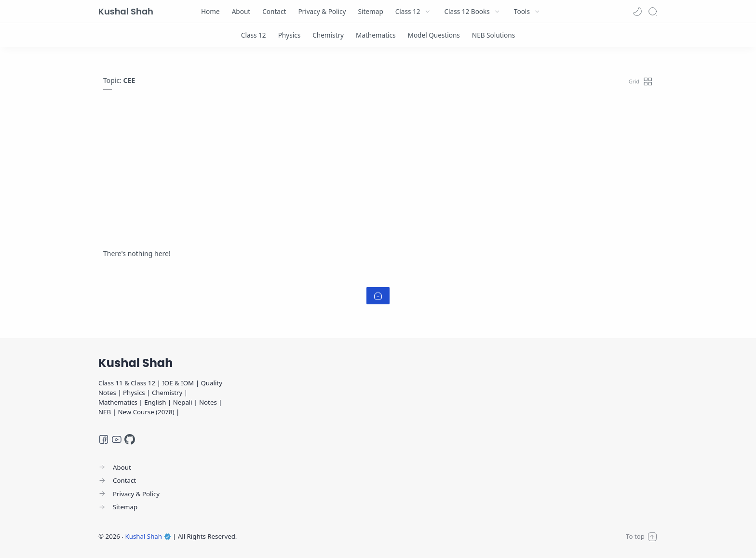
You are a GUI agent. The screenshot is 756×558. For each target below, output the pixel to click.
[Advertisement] (378, 177)
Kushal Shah (126, 11)
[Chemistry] (328, 35)
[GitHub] (130, 439)
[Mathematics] (376, 35)
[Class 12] (254, 35)
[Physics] (290, 35)
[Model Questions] (434, 35)
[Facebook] (104, 439)
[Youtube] (117, 439)
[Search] (653, 12)
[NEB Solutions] (493, 35)
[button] (637, 12)
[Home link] (378, 296)
